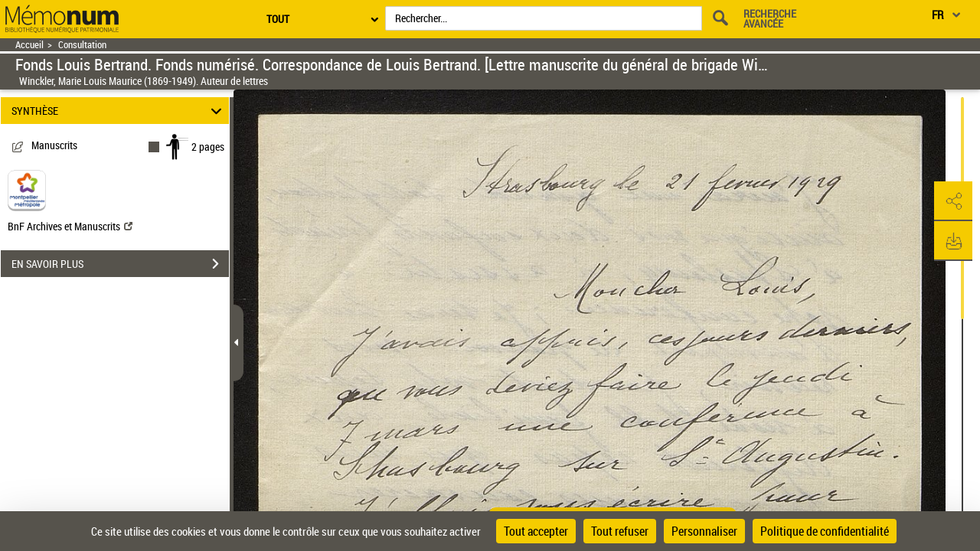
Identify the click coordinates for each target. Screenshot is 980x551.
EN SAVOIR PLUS (120, 264)
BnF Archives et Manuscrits (70, 226)
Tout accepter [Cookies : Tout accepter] (536, 531)
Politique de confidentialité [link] (825, 531)
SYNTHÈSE (119, 111)
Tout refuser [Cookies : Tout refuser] (620, 531)
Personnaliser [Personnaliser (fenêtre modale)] (704, 531)
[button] (953, 201)
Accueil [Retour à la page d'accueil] (29, 45)
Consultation (82, 45)
